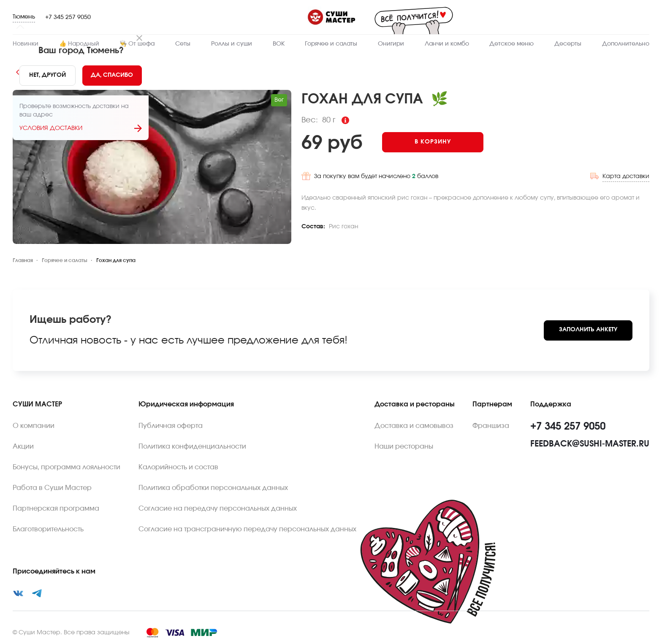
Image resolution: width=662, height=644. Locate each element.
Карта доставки (626, 173)
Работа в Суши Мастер (52, 488)
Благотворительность (48, 529)
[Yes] (112, 76)
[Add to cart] (441, 142)
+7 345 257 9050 (68, 17)
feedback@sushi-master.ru (590, 444)
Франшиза (491, 426)
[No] (47, 76)
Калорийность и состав (178, 467)
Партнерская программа (56, 509)
